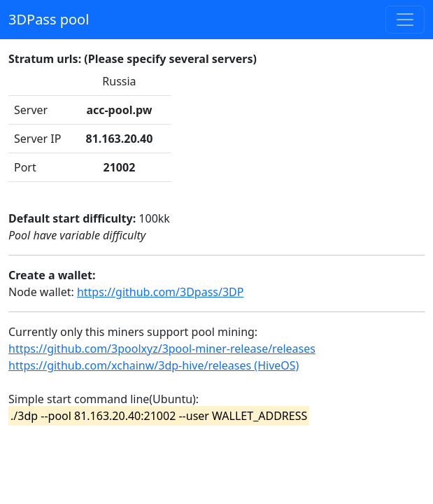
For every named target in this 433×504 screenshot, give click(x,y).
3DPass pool (49, 19)
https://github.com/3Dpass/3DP (161, 292)
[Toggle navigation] (405, 20)
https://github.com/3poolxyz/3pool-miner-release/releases (162, 349)
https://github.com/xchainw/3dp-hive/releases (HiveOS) (154, 365)
